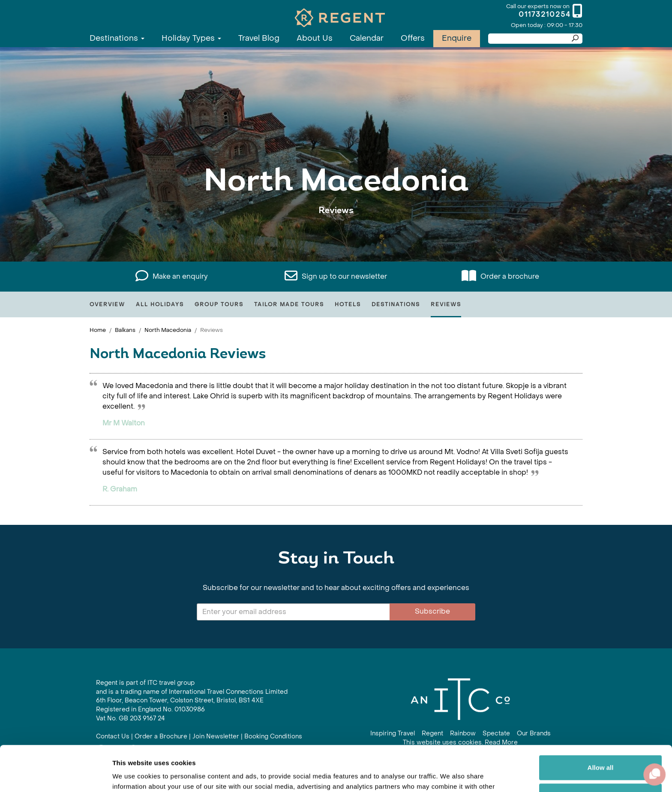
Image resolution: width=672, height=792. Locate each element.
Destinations (117, 38)
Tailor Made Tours (289, 304)
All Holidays (160, 304)
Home (98, 330)
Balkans (125, 330)
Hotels (348, 304)
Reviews (446, 304)
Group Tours (219, 304)
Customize (601, 750)
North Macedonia (168, 330)
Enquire (457, 38)
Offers (413, 38)
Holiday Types (191, 38)
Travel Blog (259, 38)
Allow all (601, 722)
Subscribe (432, 611)
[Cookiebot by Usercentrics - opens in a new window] (55, 775)
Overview (107, 304)
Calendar (367, 38)
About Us (315, 38)
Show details (132, 775)
